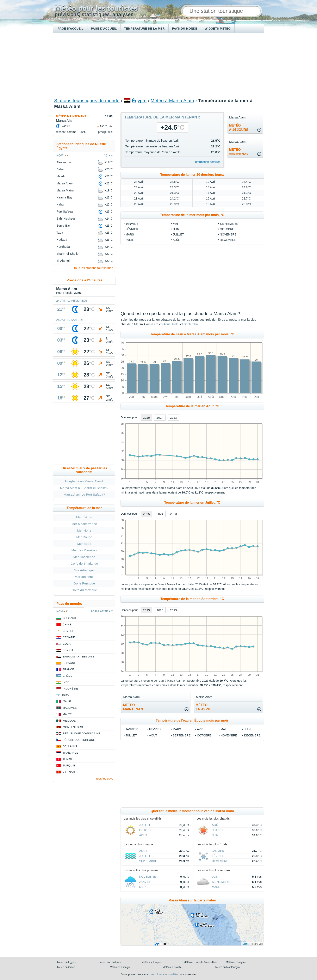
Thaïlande (70, 753)
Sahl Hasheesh (67, 219)
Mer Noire (84, 530)
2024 (160, 418)
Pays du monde (185, 29)
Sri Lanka (70, 746)
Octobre (227, 229)
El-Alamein (64, 261)
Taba (60, 233)
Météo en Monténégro (227, 967)
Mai (175, 224)
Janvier (132, 224)
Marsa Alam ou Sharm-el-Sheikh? (84, 488)
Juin (176, 229)
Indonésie (70, 689)
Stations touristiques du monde (87, 101)
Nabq (60, 204)
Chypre (68, 631)
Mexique (69, 721)
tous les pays (105, 779)
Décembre (228, 240)
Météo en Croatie (172, 967)
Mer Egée (84, 544)
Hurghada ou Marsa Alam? (84, 481)
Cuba (67, 644)
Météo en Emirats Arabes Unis (200, 962)
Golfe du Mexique (84, 590)
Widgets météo (218, 29)
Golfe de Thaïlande (84, 563)
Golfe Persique (84, 583)
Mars (130, 234)
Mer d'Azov (84, 517)
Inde (66, 682)
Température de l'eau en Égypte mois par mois (192, 720)
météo (238, 152)
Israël (67, 695)
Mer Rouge (84, 537)
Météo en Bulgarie (236, 962)
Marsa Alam (65, 183)
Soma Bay (63, 226)
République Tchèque (79, 740)
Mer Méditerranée (84, 524)
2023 (173, 418)
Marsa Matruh (66, 190)
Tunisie (68, 759)
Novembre (228, 234)
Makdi (61, 176)
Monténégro (73, 727)
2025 (146, 418)
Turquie (69, 765)
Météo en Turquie (151, 962)
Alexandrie (64, 162)
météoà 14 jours (239, 128)
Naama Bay (64, 197)
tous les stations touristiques (94, 268)
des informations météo (164, 974)
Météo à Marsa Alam (172, 101)
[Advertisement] (158, 65)
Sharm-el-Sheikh (68, 254)
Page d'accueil (71, 29)
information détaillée (208, 162)
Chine (67, 624)
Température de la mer (144, 29)
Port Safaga (65, 212)
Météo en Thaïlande (110, 962)
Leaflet (246, 944)
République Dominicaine (82, 733)
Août (177, 240)
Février (132, 229)
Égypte (139, 101)
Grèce (68, 676)
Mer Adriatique (84, 570)
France (68, 669)
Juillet (178, 234)
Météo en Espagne (120, 967)
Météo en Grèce (66, 967)
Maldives (70, 708)
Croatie (69, 637)
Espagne (69, 663)
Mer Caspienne (84, 557)
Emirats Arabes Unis (79, 657)
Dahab (61, 169)
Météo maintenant (71, 116)
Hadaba (62, 240)
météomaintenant (134, 707)
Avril (129, 240)
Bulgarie (70, 618)
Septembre (229, 224)
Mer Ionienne (84, 577)
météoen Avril (203, 707)
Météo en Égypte (67, 962)
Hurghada (63, 247)
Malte (67, 714)
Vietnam (69, 772)
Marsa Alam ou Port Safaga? (84, 494)
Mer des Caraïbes (84, 550)
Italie (67, 701)
